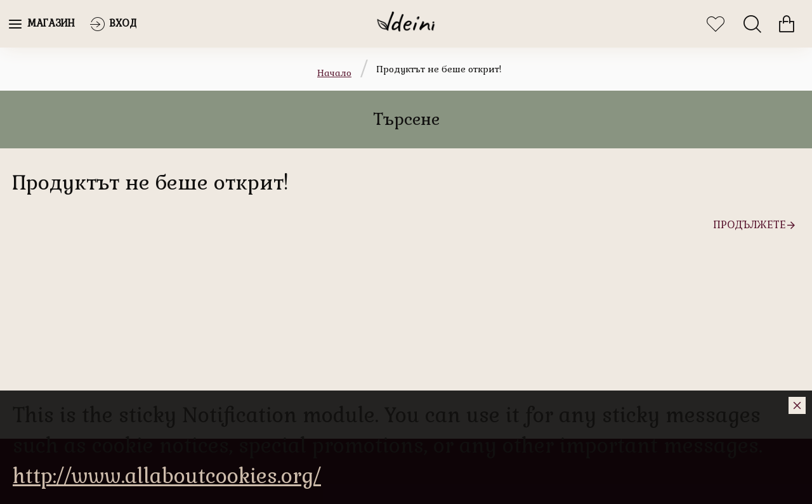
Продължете (750, 225)
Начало (334, 73)
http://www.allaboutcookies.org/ (167, 476)
